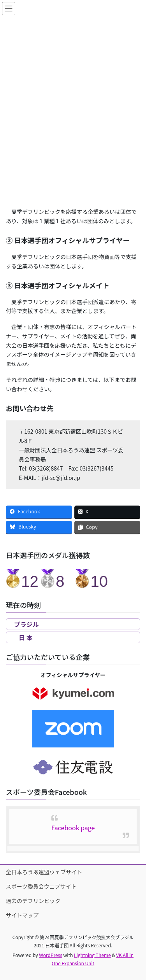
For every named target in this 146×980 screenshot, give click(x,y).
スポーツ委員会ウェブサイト (41, 886)
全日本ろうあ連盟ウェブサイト (44, 872)
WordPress (51, 955)
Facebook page (73, 828)
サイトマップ (22, 915)
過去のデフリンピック (33, 901)
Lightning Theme (92, 955)
